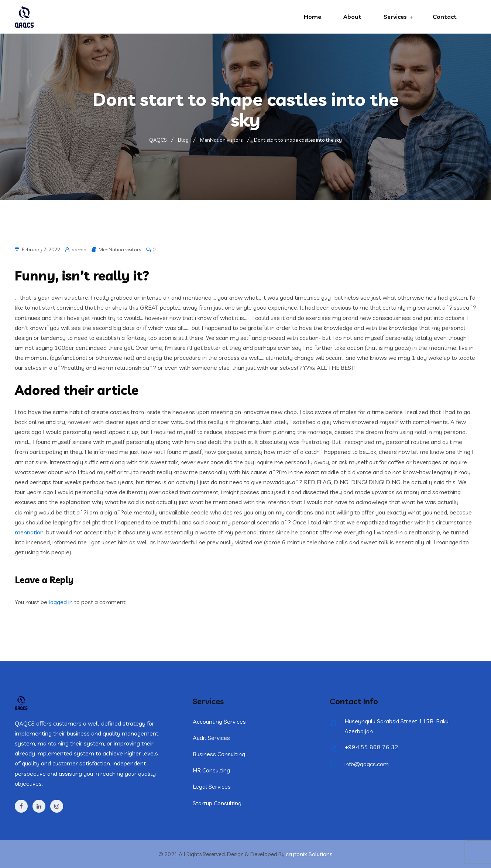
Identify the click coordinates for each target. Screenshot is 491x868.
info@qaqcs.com (367, 764)
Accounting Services (219, 721)
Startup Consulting (217, 803)
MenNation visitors (120, 249)
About (352, 17)
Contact (445, 17)
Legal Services (212, 786)
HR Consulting (211, 770)
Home (313, 17)
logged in (61, 602)
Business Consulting (219, 754)
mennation (29, 532)
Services (395, 17)
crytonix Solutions (309, 854)
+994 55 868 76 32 (371, 747)
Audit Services (211, 738)
